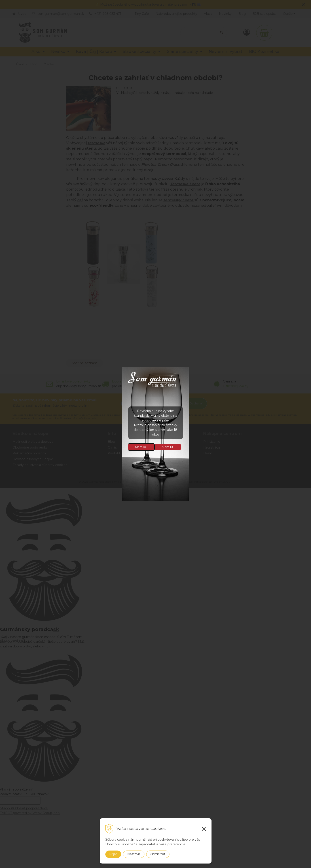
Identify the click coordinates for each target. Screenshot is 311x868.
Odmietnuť (158, 854)
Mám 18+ (141, 447)
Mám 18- (168, 447)
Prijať (113, 854)
